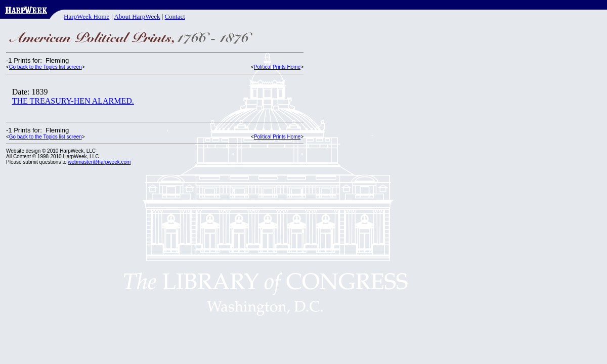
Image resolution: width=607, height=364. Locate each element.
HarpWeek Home (86, 16)
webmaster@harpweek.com (99, 162)
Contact (175, 16)
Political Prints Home (277, 67)
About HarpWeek (137, 16)
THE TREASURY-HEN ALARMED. (73, 101)
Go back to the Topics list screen (46, 67)
